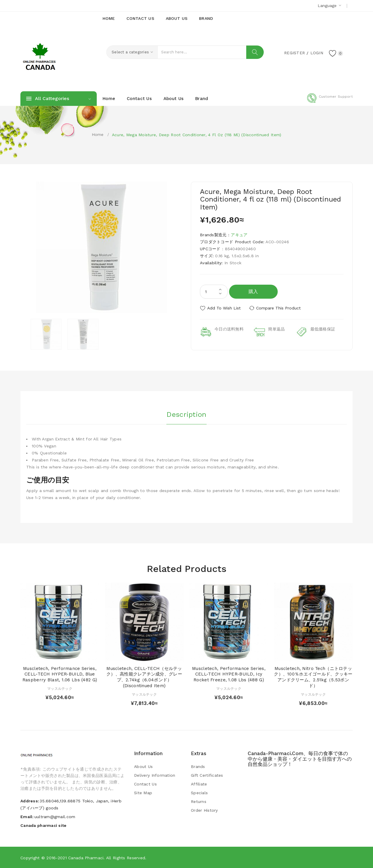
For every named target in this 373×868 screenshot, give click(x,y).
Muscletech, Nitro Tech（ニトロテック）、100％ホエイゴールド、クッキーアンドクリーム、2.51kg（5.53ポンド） (313, 677)
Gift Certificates (207, 775)
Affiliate (199, 784)
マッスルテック (60, 689)
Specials (199, 793)
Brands (198, 766)
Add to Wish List (224, 308)
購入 (253, 292)
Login (316, 53)
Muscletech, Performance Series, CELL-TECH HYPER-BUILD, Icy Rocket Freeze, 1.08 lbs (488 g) (229, 674)
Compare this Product (278, 308)
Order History (204, 810)
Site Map (143, 793)
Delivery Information (155, 775)
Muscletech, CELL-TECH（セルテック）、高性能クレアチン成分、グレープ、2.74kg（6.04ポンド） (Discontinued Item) (144, 677)
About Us (143, 766)
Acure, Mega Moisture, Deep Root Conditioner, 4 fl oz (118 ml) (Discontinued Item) (197, 135)
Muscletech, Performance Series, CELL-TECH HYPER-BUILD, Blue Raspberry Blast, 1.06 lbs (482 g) (60, 674)
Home (98, 134)
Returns (199, 801)
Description (186, 414)
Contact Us (145, 784)
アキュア (239, 235)
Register (294, 53)
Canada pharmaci (86, 858)
